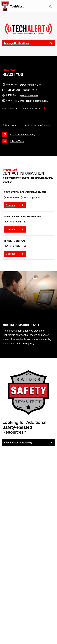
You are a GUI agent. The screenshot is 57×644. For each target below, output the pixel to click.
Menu (44, 5)
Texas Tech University (19, 134)
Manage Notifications (17, 43)
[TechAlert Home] (4, 6)
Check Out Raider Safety (18, 442)
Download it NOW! (31, 85)
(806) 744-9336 (29, 95)
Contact (10, 205)
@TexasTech (13, 141)
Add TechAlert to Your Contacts (24, 108)
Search (51, 7)
